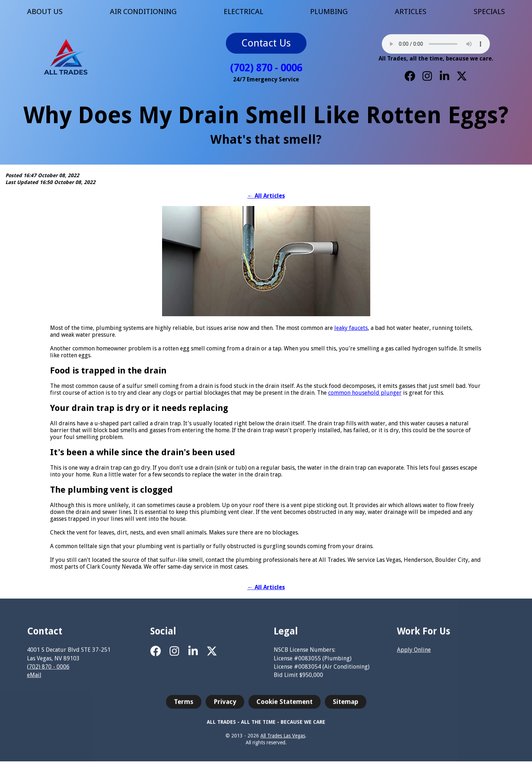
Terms (184, 706)
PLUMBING (329, 12)
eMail (34, 679)
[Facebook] (410, 76)
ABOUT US (45, 12)
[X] (462, 76)
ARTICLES (411, 12)
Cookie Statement (285, 706)
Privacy (225, 706)
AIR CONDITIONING (143, 12)
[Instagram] (427, 76)
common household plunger (365, 393)
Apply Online (414, 654)
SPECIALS (489, 12)
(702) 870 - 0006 (266, 68)
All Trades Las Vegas (283, 739)
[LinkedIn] (444, 76)
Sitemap (346, 706)
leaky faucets (351, 328)
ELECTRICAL (243, 12)
